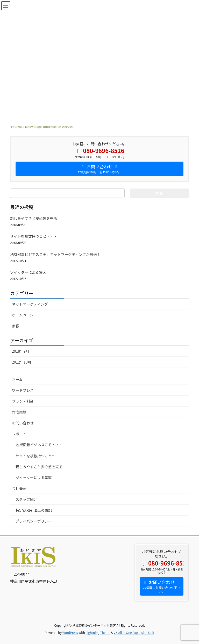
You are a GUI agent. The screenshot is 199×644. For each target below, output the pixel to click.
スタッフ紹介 (26, 499)
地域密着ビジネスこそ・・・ (39, 445)
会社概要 (19, 488)
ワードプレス (23, 390)
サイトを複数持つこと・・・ (34, 236)
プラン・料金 (23, 401)
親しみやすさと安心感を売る (34, 218)
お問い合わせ (23, 423)
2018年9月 (21, 351)
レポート (19, 434)
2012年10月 (22, 362)
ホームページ (23, 315)
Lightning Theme (98, 632)
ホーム (17, 379)
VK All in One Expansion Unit (134, 632)
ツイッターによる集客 (28, 272)
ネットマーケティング (30, 304)
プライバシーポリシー (34, 521)
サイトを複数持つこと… (35, 456)
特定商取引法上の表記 (34, 510)
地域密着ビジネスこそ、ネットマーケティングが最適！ (55, 254)
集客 (16, 326)
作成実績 (19, 412)
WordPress (70, 632)
